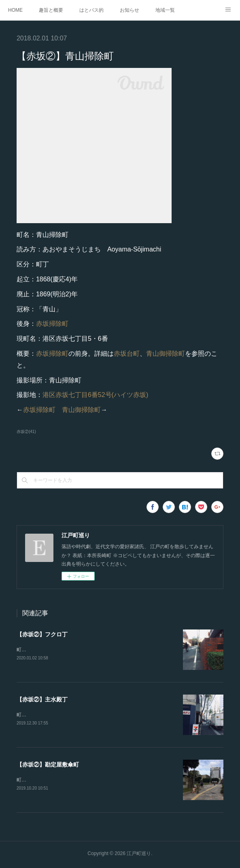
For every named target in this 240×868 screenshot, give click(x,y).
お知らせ (130, 10)
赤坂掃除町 (52, 324)
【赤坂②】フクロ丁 (42, 634)
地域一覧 (165, 10)
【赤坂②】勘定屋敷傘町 (48, 766)
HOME (15, 10)
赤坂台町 (127, 354)
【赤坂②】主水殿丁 (42, 700)
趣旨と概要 (51, 10)
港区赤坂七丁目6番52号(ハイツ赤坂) (95, 395)
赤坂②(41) (26, 432)
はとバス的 (91, 10)
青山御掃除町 (166, 354)
